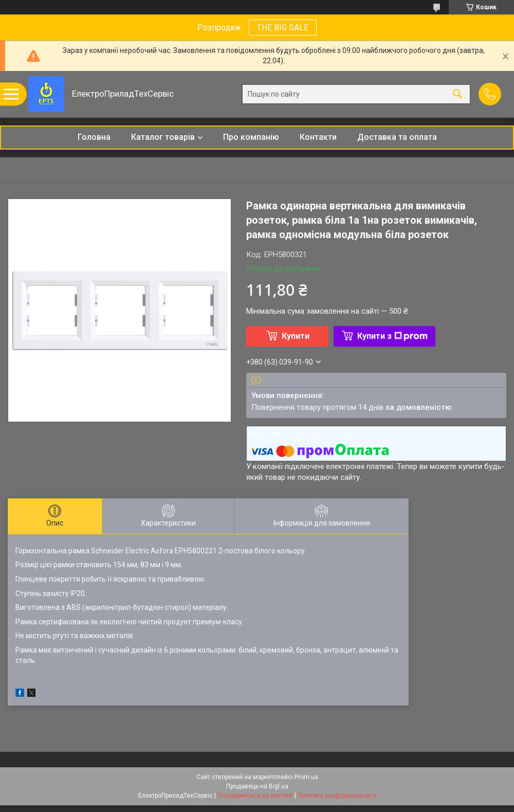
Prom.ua (306, 777)
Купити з (392, 336)
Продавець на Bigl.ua (257, 786)
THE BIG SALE (283, 28)
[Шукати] (457, 94)
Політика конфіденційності (337, 796)
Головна (94, 137)
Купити (296, 336)
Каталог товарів (163, 137)
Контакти (318, 137)
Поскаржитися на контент (255, 796)
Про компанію (251, 137)
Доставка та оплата (397, 137)
